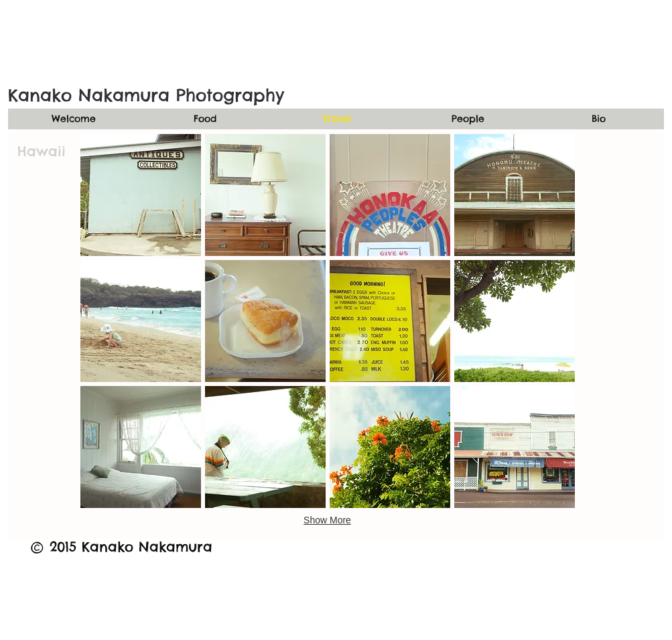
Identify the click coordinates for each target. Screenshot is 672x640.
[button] (141, 195)
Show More (327, 520)
